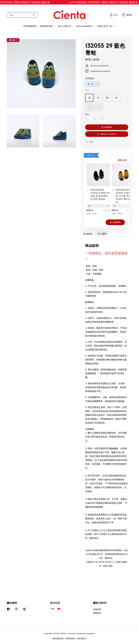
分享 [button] (89, 142)
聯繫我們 (97, 613)
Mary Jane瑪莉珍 (84, 26)
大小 (87, 90)
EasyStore (91, 633)
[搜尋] (34, 15)
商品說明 (88, 234)
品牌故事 (97, 609)
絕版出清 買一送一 (106, 26)
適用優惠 (90, 78)
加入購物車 (107, 127)
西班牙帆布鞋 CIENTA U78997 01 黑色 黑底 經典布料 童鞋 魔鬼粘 (98, 194)
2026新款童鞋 (46, 26)
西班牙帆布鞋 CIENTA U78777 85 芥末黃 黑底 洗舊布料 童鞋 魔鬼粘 (123, 196)
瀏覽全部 (122, 160)
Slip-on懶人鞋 (65, 26)
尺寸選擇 (102, 234)
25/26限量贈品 (30, 26)
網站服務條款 (58, 638)
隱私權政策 (71, 638)
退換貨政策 (82, 638)
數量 (87, 114)
